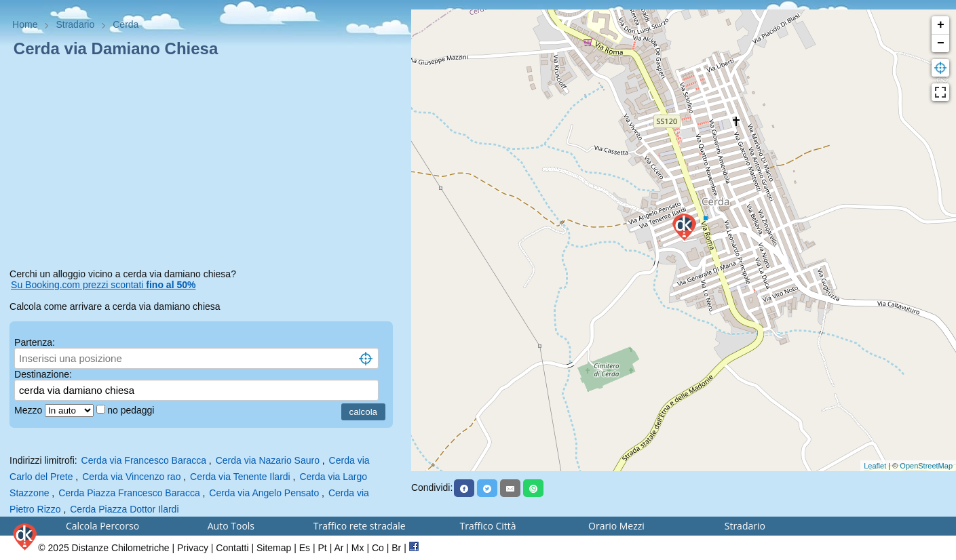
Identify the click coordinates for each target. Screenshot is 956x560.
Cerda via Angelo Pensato (264, 493)
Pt (323, 548)
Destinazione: (43, 374)
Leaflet (875, 466)
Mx (358, 548)
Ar (339, 548)
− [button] (941, 43)
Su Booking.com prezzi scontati (103, 285)
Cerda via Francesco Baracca (144, 460)
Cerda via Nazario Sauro (268, 460)
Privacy (193, 548)
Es (305, 548)
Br (396, 548)
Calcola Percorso (102, 526)
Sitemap (274, 548)
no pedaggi (132, 410)
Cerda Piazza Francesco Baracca (129, 493)
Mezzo (30, 410)
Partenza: (35, 342)
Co (378, 548)
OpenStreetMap (926, 466)
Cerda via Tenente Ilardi (240, 477)
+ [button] (941, 25)
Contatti (232, 548)
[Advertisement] (206, 165)
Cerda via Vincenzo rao (131, 477)
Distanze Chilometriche (121, 548)
